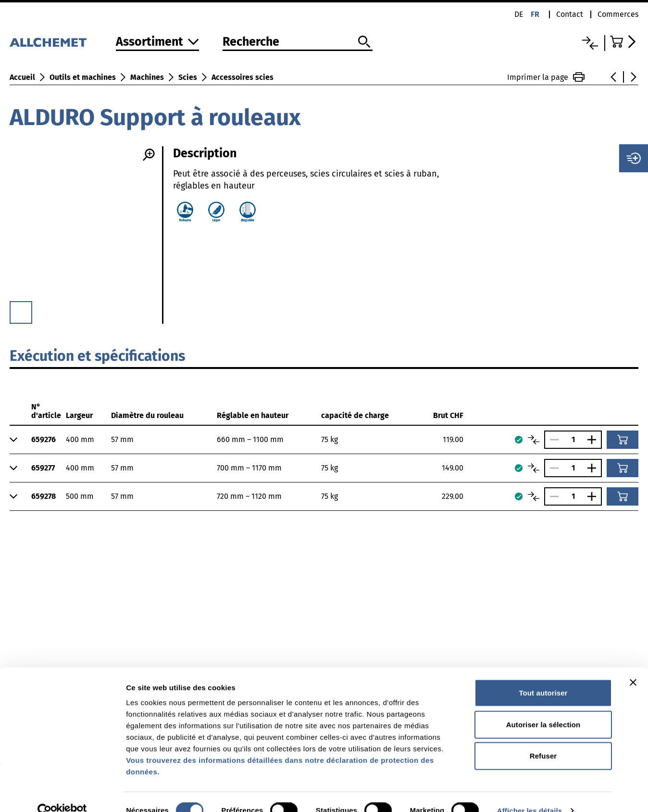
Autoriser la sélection (543, 707)
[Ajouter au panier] (623, 440)
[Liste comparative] (590, 43)
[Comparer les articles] (534, 440)
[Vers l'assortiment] (157, 43)
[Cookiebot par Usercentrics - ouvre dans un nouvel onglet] (62, 793)
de (519, 14)
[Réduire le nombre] (552, 440)
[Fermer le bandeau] (633, 665)
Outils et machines (83, 77)
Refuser (543, 738)
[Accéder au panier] (624, 42)
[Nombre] (573, 439)
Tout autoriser (543, 675)
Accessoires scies (243, 77)
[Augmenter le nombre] (594, 440)
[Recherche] (298, 42)
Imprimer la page (546, 77)
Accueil (22, 77)
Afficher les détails (530, 793)
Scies (188, 77)
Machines (147, 77)
